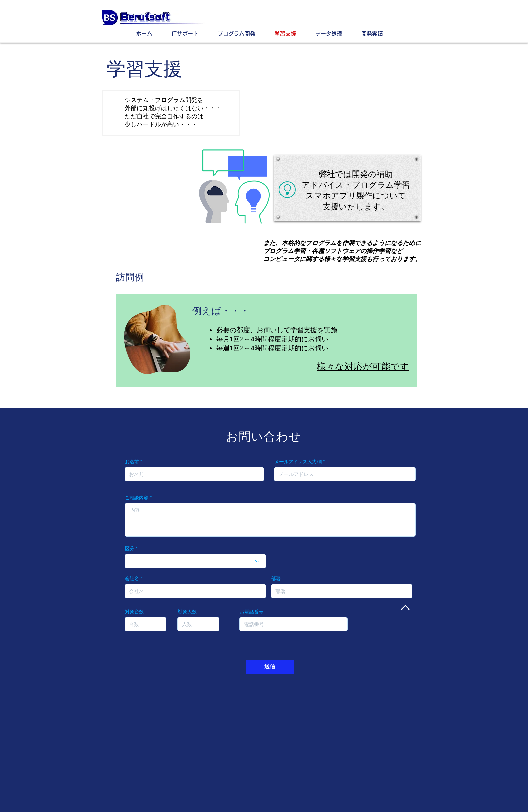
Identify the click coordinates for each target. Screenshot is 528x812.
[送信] (270, 667)
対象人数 (187, 612)
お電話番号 (252, 612)
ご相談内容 (137, 498)
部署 (276, 579)
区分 (130, 549)
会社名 (132, 579)
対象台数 (134, 612)
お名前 (132, 462)
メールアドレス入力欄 (298, 462)
